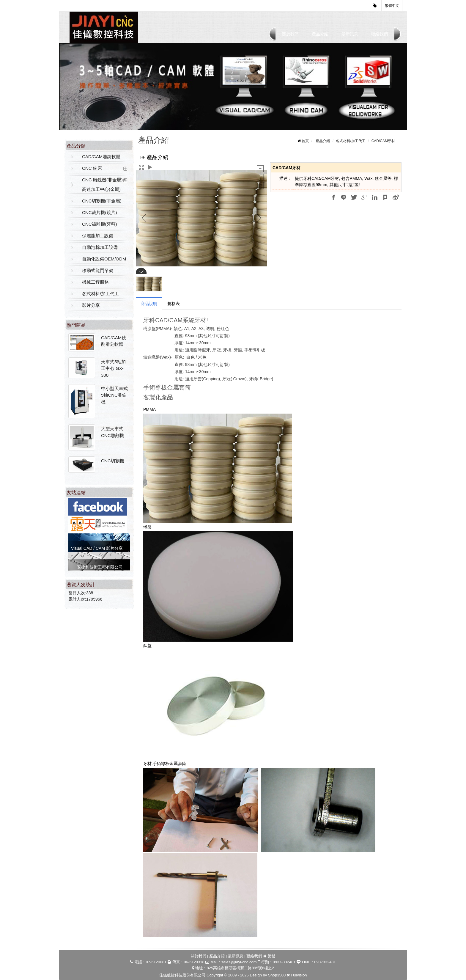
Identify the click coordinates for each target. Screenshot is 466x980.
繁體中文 (392, 6)
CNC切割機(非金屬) (102, 201)
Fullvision (299, 975)
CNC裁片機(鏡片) (100, 212)
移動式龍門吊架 (98, 270)
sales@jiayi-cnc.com (239, 962)
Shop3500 (277, 975)
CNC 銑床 (92, 168)
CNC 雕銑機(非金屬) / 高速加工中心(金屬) (104, 184)
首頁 (305, 141)
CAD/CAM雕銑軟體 (101, 157)
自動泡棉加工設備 (100, 247)
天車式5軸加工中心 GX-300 (113, 368)
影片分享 (91, 305)
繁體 (272, 956)
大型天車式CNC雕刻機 (113, 432)
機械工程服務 (95, 282)
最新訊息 (350, 34)
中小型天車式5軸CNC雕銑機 (114, 395)
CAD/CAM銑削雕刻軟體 (114, 341)
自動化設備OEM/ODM (104, 259)
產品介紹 (320, 34)
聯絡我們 (380, 34)
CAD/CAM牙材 (383, 141)
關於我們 (290, 34)
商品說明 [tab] (149, 304)
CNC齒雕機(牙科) (100, 224)
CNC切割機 (113, 461)
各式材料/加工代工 (100, 294)
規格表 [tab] (174, 304)
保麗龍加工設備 (98, 236)
